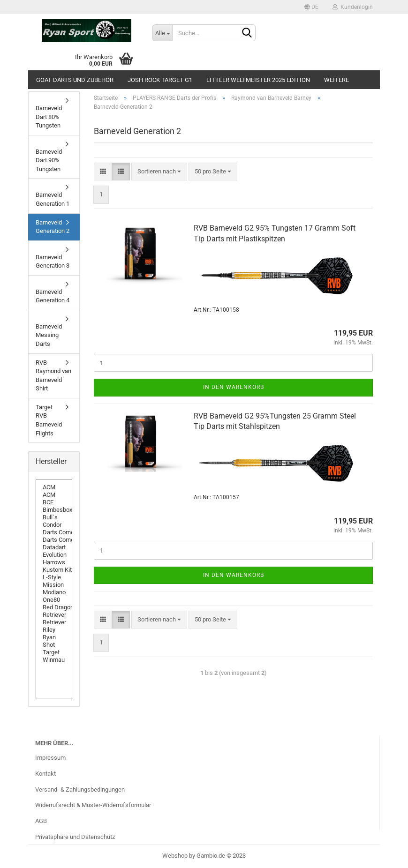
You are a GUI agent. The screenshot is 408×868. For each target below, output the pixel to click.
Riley (54, 630)
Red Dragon (54, 607)
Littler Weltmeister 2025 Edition (258, 80)
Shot (54, 645)
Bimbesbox (54, 510)
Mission (54, 585)
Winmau (54, 660)
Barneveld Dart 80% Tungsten (49, 117)
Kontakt (45, 774)
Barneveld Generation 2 (53, 227)
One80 (54, 600)
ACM (54, 487)
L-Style (54, 577)
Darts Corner (54, 532)
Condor (54, 525)
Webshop (175, 856)
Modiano (54, 592)
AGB (41, 821)
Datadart (54, 547)
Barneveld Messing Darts (49, 335)
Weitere (336, 80)
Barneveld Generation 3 (53, 262)
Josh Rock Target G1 (160, 80)
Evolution (54, 555)
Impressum (50, 758)
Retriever (54, 615)
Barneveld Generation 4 (53, 296)
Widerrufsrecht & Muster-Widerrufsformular (93, 805)
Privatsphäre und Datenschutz (75, 837)
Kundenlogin (353, 7)
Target (54, 652)
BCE (54, 502)
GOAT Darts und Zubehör (75, 80)
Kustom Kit (54, 570)
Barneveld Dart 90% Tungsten (49, 160)
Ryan (54, 637)
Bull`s (54, 517)
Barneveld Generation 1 (53, 199)
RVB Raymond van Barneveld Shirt (53, 376)
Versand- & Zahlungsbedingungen (80, 789)
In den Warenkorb (234, 387)
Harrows (54, 562)
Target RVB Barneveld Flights (49, 420)
